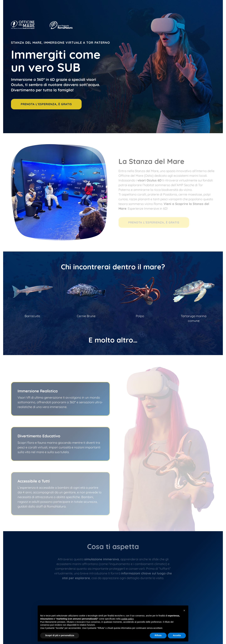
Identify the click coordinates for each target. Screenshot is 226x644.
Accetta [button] (177, 635)
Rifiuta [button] (158, 635)
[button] (184, 610)
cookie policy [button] (127, 619)
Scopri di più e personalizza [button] (60, 635)
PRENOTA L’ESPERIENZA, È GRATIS (46, 104)
